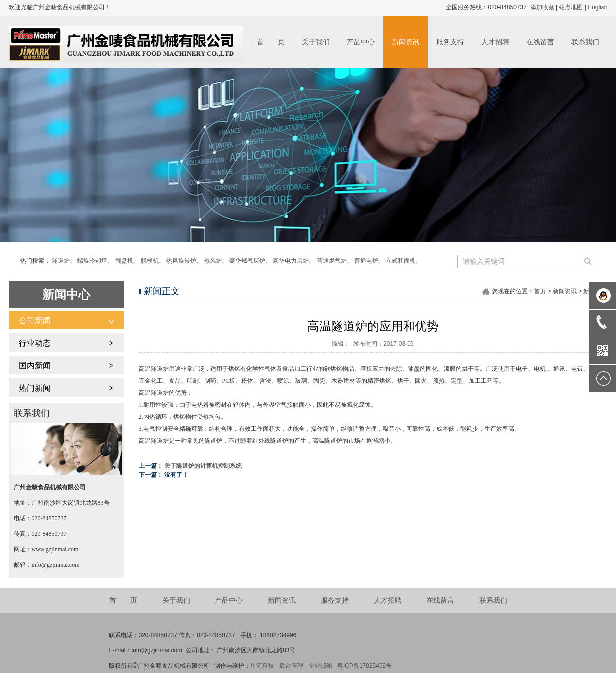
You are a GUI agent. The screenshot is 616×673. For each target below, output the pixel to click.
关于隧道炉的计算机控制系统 (203, 466)
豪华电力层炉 (291, 261)
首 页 (271, 42)
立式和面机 (401, 261)
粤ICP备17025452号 (364, 666)
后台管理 (291, 666)
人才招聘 (495, 42)
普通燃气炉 (332, 261)
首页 (540, 291)
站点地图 (571, 7)
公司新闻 (35, 321)
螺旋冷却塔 (92, 261)
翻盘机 (124, 261)
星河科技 (262, 666)
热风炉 (213, 261)
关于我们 (316, 42)
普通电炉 (366, 261)
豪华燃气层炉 (247, 261)
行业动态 (35, 343)
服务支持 (450, 42)
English (597, 7)
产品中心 (361, 42)
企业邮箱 (320, 666)
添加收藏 (542, 7)
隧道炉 (61, 261)
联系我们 (585, 42)
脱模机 (150, 261)
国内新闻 (35, 365)
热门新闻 (35, 388)
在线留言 (540, 42)
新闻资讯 (406, 42)
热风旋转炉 (181, 261)
